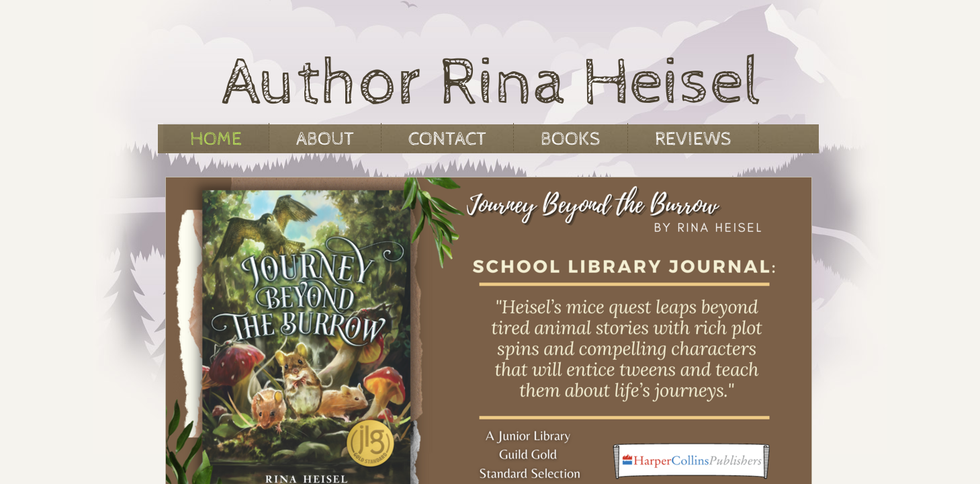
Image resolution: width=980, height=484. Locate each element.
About (325, 139)
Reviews (693, 139)
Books (571, 139)
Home (216, 139)
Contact (447, 139)
